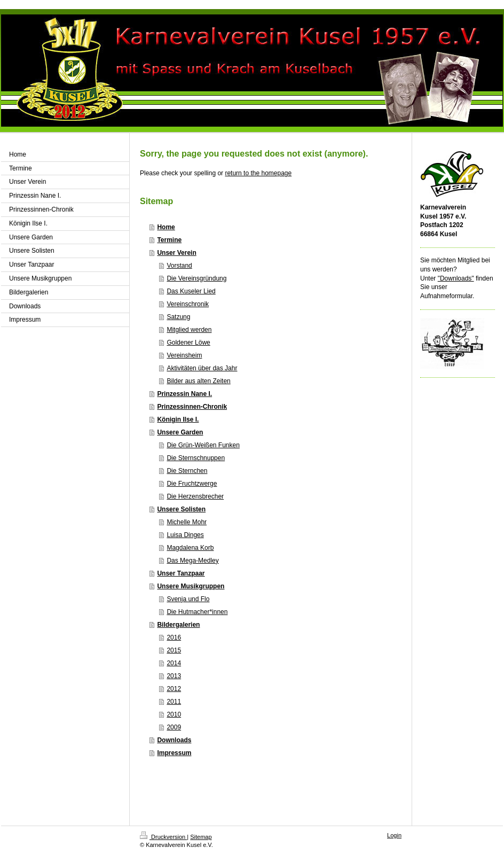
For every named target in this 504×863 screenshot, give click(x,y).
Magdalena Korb (190, 548)
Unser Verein (176, 253)
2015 (174, 650)
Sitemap (201, 837)
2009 (174, 727)
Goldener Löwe (188, 343)
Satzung (178, 317)
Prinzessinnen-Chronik (192, 407)
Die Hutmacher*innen (197, 612)
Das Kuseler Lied (191, 291)
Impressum (174, 753)
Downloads (174, 740)
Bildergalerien (178, 625)
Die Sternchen (187, 471)
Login (394, 835)
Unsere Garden (180, 432)
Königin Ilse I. (178, 419)
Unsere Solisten (181, 509)
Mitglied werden (189, 330)
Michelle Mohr (187, 522)
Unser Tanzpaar (181, 573)
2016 (174, 637)
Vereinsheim (184, 355)
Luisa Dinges (185, 535)
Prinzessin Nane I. (184, 394)
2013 (174, 676)
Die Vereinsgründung (196, 278)
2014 (174, 663)
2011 (174, 702)
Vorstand (179, 266)
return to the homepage (258, 173)
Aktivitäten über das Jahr (202, 368)
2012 (174, 689)
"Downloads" (456, 278)
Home (166, 227)
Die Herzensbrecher (195, 496)
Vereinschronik (188, 304)
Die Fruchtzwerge (192, 484)
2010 (174, 714)
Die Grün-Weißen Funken (203, 445)
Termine (169, 240)
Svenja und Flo (188, 599)
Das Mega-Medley (192, 561)
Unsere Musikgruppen (191, 586)
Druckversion (163, 837)
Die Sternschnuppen (196, 458)
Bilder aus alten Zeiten (198, 381)
